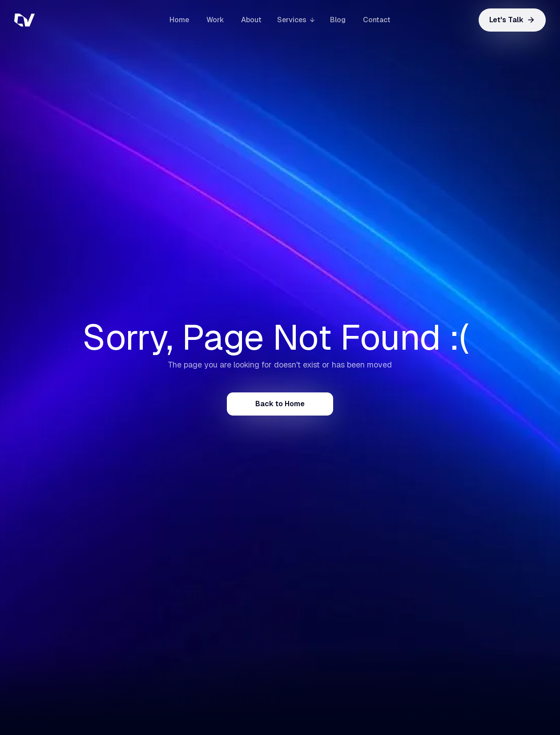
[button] (296, 20)
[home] (59, 20)
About (251, 20)
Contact (377, 20)
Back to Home (280, 404)
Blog (338, 20)
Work (215, 20)
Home (179, 20)
